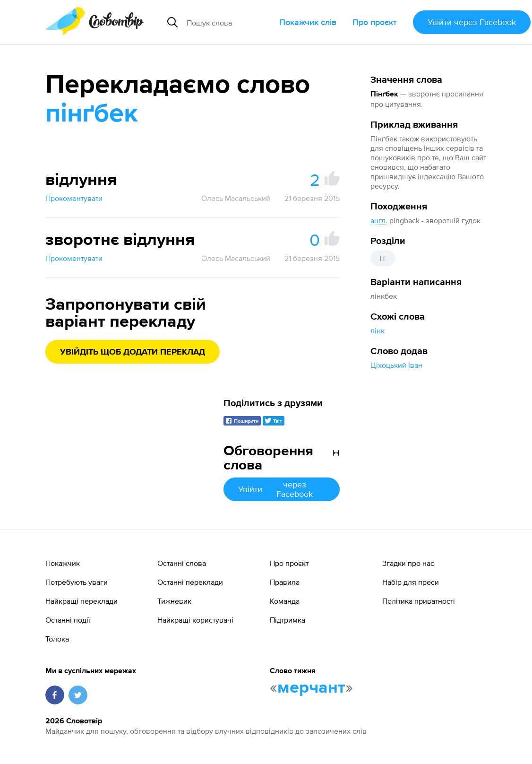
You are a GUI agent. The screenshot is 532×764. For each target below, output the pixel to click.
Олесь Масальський (236, 198)
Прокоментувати (74, 198)
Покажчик (63, 563)
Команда (285, 601)
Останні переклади (190, 582)
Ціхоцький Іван (396, 365)
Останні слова (182, 563)
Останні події (68, 620)
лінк (378, 330)
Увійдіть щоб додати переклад (133, 352)
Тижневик (174, 601)
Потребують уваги (77, 582)
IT (383, 258)
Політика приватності (419, 601)
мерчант (311, 688)
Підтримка (287, 620)
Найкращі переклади (82, 601)
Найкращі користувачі (195, 620)
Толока (57, 639)
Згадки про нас (408, 563)
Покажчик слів (308, 22)
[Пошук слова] (229, 22)
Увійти (472, 22)
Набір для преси (411, 582)
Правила (285, 582)
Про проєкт (375, 22)
